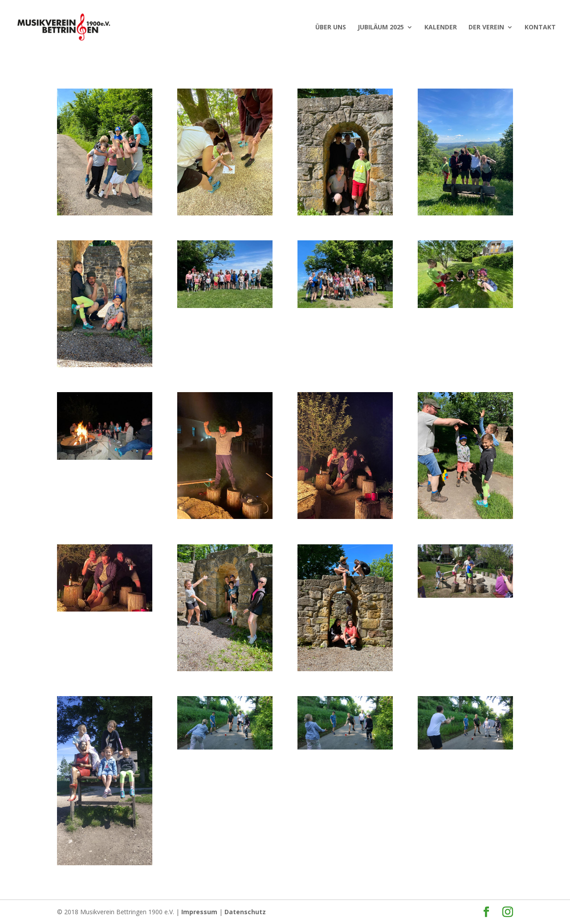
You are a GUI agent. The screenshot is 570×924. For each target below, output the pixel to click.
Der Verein (486, 28)
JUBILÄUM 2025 (381, 28)
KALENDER (441, 28)
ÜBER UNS (331, 28)
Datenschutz (245, 912)
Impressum (199, 912)
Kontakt (540, 28)
